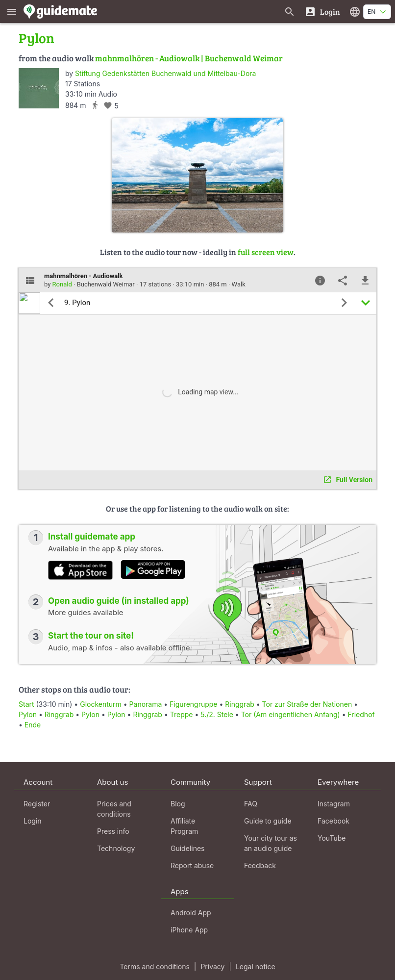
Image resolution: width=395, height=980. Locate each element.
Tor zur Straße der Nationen (307, 704)
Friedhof (361, 714)
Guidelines (187, 848)
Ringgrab (240, 704)
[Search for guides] (290, 12)
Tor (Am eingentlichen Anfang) (291, 714)
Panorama (146, 704)
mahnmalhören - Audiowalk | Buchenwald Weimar (189, 58)
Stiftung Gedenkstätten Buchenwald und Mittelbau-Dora (165, 73)
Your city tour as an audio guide (271, 843)
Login (33, 821)
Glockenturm (101, 704)
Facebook (333, 821)
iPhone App (189, 930)
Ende (33, 725)
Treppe (182, 714)
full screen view (266, 252)
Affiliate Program (184, 826)
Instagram (334, 804)
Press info (113, 831)
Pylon (28, 714)
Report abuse (192, 865)
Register (37, 804)
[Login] (322, 12)
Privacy (212, 967)
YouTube (332, 838)
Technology (116, 848)
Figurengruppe (193, 704)
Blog (178, 804)
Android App (191, 913)
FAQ (251, 804)
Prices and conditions (114, 809)
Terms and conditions (154, 967)
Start (26, 704)
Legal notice (256, 967)
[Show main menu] (12, 12)
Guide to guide (268, 821)
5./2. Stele (218, 714)
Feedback (260, 865)
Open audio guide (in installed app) (119, 601)
